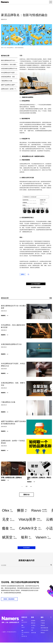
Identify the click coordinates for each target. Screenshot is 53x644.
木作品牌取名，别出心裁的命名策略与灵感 (9, 65)
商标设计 (43, 633)
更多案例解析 (26, 548)
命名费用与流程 (36, 287)
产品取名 (43, 623)
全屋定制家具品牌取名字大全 (9, 69)
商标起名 (43, 625)
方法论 (33, 628)
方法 (5, 48)
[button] (31, 486)
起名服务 (33, 621)
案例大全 (33, 623)
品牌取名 (23, 274)
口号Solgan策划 (44, 630)
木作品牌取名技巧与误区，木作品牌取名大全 (9, 73)
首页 (2, 48)
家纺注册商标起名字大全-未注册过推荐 (9, 60)
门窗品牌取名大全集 (7, 81)
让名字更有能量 (36, 284)
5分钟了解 (33, 633)
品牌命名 (43, 621)
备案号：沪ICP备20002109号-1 (10, 632)
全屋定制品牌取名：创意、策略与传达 (9, 77)
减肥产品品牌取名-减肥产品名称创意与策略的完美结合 (9, 85)
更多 (51, 298)
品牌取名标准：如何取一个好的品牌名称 (9, 89)
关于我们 (33, 625)
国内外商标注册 (44, 628)
